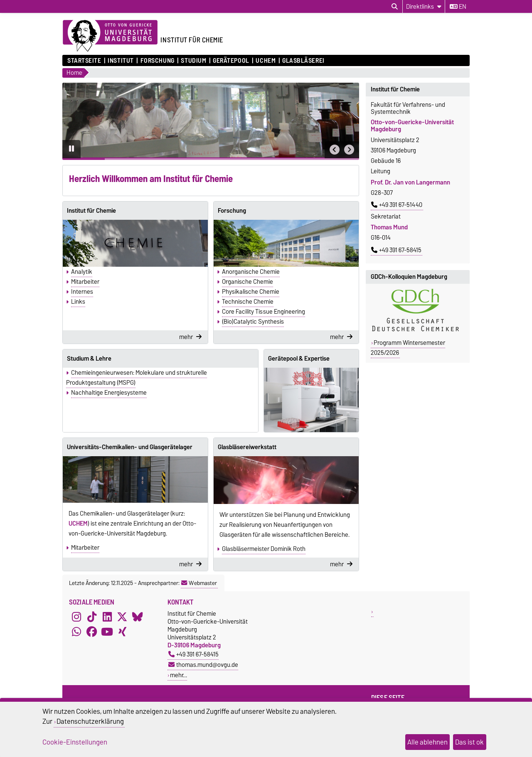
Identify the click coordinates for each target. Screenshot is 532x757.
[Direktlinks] (424, 6)
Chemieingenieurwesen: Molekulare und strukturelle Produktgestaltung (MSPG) (137, 378)
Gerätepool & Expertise (299, 359)
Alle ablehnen (427, 742)
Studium (193, 61)
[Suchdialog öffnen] (395, 7)
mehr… (179, 675)
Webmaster (199, 583)
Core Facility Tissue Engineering (264, 312)
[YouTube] (107, 632)
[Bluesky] (138, 617)
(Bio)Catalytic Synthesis (253, 322)
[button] (335, 150)
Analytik (82, 272)
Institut (121, 61)
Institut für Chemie (91, 211)
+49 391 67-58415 (396, 250)
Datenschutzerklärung (90, 721)
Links (78, 302)
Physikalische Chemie (251, 292)
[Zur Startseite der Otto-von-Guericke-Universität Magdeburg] (110, 36)
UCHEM (266, 61)
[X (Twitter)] (122, 617)
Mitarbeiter (85, 282)
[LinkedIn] (107, 617)
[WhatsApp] (76, 632)
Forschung (158, 61)
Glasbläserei (303, 61)
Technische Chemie (248, 302)
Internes (82, 292)
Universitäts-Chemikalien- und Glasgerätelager (130, 447)
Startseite (84, 61)
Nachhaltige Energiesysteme (109, 393)
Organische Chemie (248, 282)
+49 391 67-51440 (397, 205)
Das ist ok (469, 742)
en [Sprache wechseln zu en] (458, 7)
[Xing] (122, 632)
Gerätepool (231, 61)
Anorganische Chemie (251, 272)
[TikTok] (92, 617)
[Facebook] (92, 632)
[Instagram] (76, 617)
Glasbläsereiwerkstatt (247, 447)
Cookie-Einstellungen (75, 742)
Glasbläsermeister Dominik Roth (264, 549)
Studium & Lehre (89, 359)
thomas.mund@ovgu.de (203, 665)
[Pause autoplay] (71, 149)
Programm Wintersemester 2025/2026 (408, 348)
